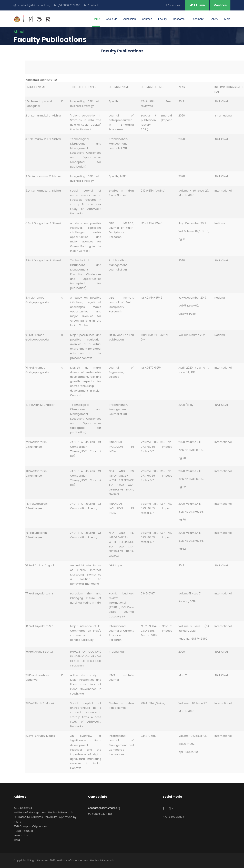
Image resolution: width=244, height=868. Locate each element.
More (227, 19)
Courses (147, 19)
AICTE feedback (173, 817)
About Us (112, 19)
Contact (91, 5)
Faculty (162, 19)
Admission (130, 19)
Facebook (173, 5)
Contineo (220, 5)
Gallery (214, 19)
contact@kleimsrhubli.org (104, 808)
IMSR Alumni (197, 5)
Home (96, 19)
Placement (197, 19)
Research (179, 19)
